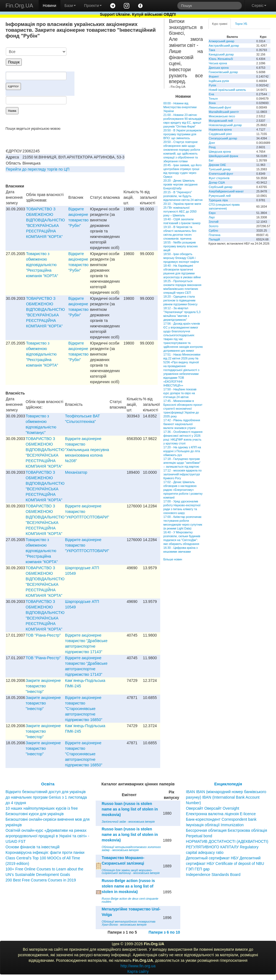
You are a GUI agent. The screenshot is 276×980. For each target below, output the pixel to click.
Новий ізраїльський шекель (227, 90)
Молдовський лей (221, 121)
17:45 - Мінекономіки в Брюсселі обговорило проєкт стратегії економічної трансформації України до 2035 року (183, 409)
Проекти (93, 6)
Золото (214, 226)
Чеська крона (218, 63)
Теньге (213, 99)
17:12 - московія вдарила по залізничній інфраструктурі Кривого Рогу (183, 474)
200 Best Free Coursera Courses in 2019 (41, 880)
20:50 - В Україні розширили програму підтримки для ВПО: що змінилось (183, 134)
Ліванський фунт (220, 107)
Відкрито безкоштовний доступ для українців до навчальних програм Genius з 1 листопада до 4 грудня (46, 797)
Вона (212, 103)
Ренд (212, 147)
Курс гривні (220, 24)
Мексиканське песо (222, 116)
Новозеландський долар (225, 125)
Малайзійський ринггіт (224, 112)
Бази (70, 6)
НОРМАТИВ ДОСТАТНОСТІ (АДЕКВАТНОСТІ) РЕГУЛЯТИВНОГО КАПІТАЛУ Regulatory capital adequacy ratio (227, 847)
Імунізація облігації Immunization (215, 825)
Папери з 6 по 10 (164, 932)
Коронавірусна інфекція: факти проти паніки (45, 852)
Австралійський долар (224, 46)
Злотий (214, 222)
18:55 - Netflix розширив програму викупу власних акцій (181, 246)
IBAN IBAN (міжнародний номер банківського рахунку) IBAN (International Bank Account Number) (226, 797)
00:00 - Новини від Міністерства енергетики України (180, 107)
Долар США (217, 182)
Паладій (214, 239)
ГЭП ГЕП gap (198, 869)
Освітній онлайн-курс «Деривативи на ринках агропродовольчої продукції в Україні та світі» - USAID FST (47, 836)
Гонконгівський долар (223, 72)
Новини (49, 6)
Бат (211, 160)
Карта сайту (138, 971)
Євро (212, 213)
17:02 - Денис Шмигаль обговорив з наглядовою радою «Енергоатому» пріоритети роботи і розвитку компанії (183, 490)
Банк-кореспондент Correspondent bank (221, 819)
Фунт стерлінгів (219, 178)
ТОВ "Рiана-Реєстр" (43, 635)
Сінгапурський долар (223, 138)
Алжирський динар (222, 41)
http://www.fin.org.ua (138, 966)
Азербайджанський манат (226, 191)
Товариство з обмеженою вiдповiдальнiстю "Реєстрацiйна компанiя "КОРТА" (42, 265)
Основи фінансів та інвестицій (33, 847)
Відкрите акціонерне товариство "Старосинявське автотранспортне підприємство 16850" (84, 709)
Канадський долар (221, 54)
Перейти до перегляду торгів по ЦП (38, 169)
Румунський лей (220, 196)
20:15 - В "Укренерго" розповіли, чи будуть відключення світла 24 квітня (183, 196)
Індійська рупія (219, 81)
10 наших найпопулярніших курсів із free (42, 808)
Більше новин (173, 559)
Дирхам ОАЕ (217, 165)
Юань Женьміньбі (221, 59)
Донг (212, 143)
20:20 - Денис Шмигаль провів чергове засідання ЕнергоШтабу (181, 184)
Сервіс (259, 6)
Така (212, 50)
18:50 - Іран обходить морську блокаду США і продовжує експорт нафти (181, 258)
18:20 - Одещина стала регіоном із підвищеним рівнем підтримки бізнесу (181, 300)
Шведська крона (220, 152)
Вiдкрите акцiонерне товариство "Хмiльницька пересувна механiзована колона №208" (87, 450)
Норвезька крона (220, 129)
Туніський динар (220, 169)
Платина (215, 235)
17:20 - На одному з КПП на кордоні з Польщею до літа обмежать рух (182, 451)
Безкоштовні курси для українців (35, 814)
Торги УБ (241, 24)
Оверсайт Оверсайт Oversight (212, 808)
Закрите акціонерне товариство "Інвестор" (43, 686)
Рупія (212, 85)
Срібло (213, 231)
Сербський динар (221, 187)
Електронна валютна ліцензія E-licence (221, 814)
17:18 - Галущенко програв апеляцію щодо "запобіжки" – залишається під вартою (182, 463)
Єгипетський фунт (221, 174)
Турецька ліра (218, 200)
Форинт (214, 76)
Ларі (212, 217)
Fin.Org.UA (19, 6)
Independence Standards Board (213, 875)
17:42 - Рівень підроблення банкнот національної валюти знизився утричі (182, 424)
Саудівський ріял (220, 134)
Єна (211, 94)
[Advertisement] (116, 76)
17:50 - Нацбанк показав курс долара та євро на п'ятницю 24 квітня (180, 393)
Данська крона (219, 68)
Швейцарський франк (223, 156)
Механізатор (76, 472)
